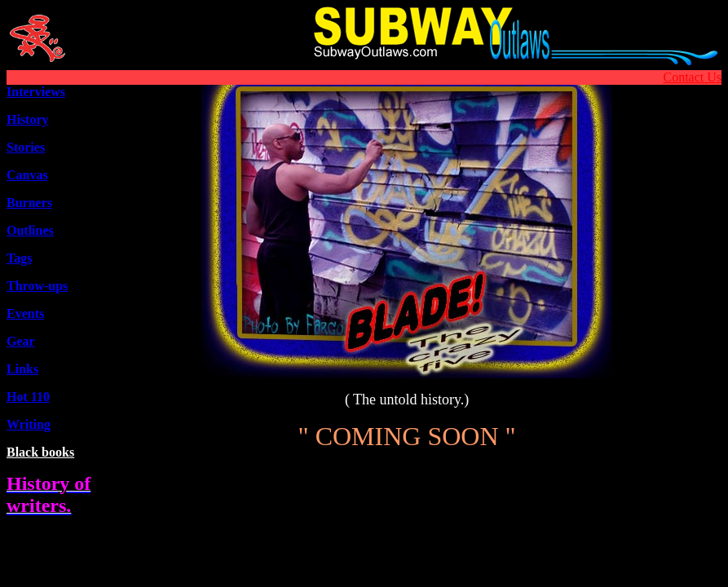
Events (25, 313)
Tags (19, 258)
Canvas (27, 175)
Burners (29, 203)
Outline (30, 230)
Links (22, 369)
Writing (29, 424)
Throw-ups (37, 286)
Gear (21, 341)
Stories (26, 147)
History (28, 119)
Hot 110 (28, 397)
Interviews (36, 92)
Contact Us (692, 77)
